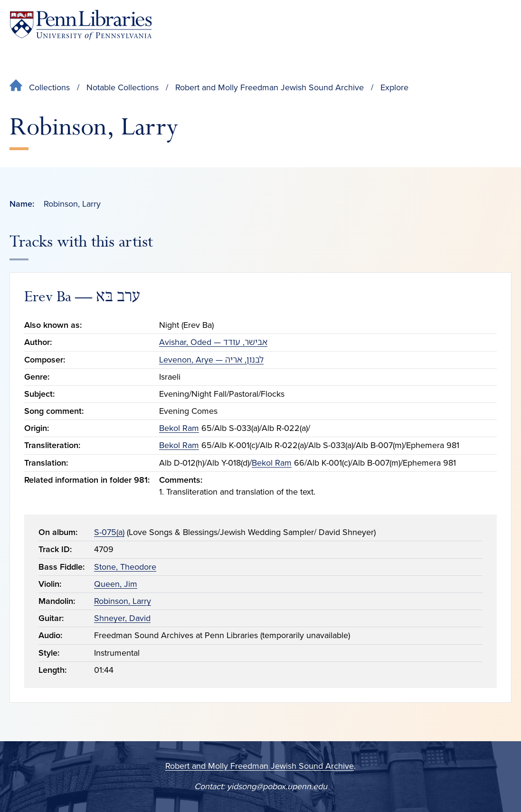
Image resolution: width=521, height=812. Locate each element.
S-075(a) (109, 532)
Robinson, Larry (123, 601)
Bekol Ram (179, 428)
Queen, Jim (116, 584)
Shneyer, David (122, 618)
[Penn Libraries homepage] (81, 25)
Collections (49, 87)
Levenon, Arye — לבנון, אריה (211, 360)
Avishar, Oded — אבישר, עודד (213, 342)
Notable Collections (123, 87)
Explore (394, 87)
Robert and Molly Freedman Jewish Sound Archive (270, 87)
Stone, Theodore (125, 567)
